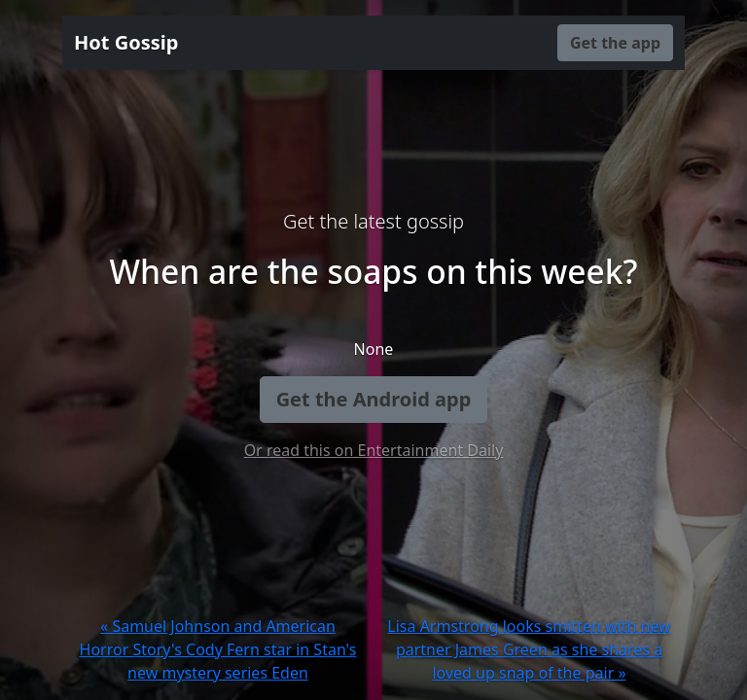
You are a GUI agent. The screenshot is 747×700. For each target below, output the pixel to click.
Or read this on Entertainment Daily (374, 450)
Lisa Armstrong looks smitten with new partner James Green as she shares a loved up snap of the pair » (529, 649)
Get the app (615, 43)
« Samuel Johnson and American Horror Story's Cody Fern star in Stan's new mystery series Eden (218, 649)
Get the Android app (374, 399)
